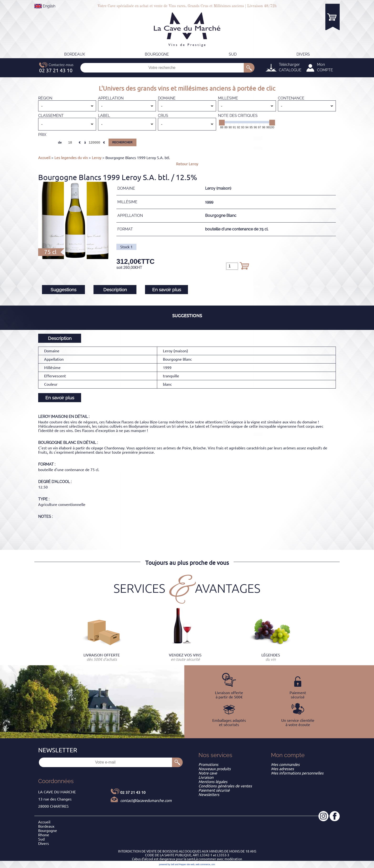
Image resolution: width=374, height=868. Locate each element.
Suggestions (63, 290)
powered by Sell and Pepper (173, 864)
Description (115, 290)
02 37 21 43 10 (133, 792)
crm (213, 864)
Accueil (44, 158)
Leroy (97, 158)
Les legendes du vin (71, 158)
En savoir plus (167, 290)
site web (190, 864)
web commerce (203, 864)
